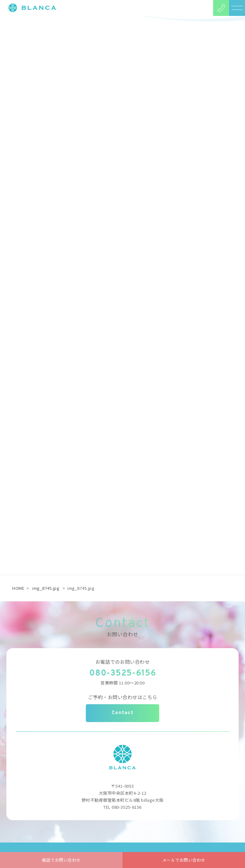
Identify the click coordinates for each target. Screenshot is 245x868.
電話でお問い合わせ (61, 860)
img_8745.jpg (46, 588)
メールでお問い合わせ (184, 860)
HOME (18, 588)
